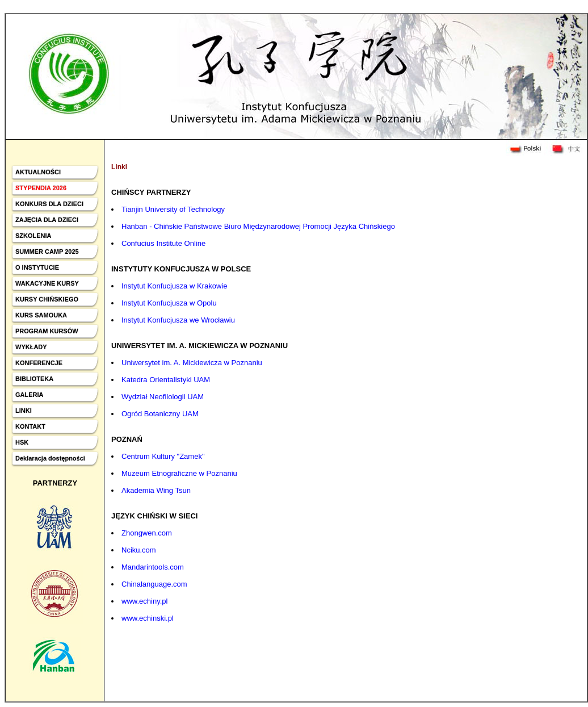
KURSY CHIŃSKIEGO (47, 299)
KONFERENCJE (39, 363)
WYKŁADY (31, 347)
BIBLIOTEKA (34, 379)
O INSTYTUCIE (37, 267)
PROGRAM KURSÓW (47, 331)
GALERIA (30, 395)
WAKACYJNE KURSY (47, 283)
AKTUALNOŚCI (38, 172)
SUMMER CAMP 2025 (47, 252)
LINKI (24, 411)
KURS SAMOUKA (41, 315)
